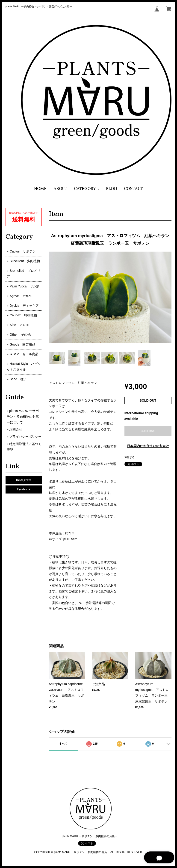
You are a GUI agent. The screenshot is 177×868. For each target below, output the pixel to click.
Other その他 (20, 335)
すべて (63, 744)
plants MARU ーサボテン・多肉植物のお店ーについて (23, 417)
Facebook (24, 489)
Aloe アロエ (19, 325)
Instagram (24, 480)
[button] (87, 189)
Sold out (148, 431)
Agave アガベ (21, 296)
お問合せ (16, 429)
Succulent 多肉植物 (25, 261)
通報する (130, 457)
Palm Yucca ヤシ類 (25, 286)
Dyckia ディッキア (24, 306)
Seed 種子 (18, 379)
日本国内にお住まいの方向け (148, 446)
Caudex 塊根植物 (23, 315)
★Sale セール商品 (24, 354)
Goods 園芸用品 (22, 344)
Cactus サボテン (23, 251)
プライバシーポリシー (25, 437)
